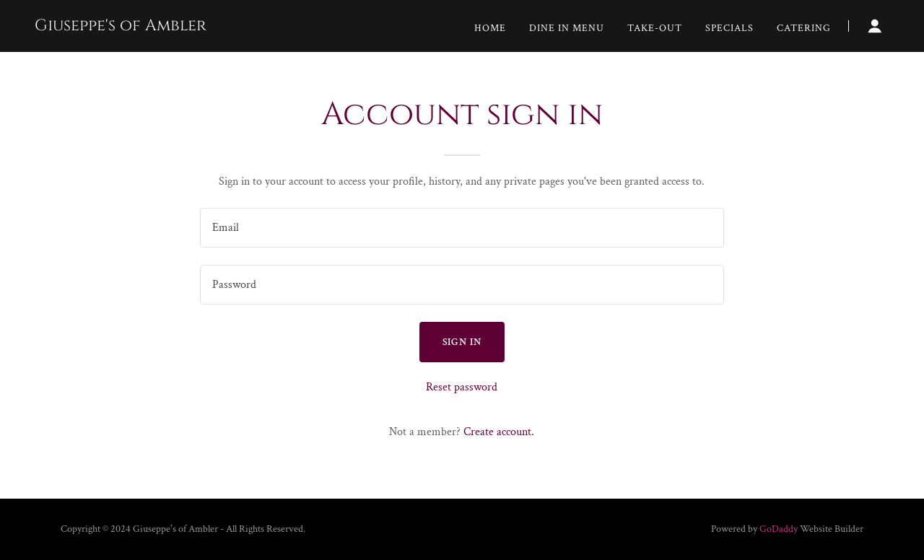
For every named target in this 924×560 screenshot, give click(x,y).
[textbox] (462, 228)
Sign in (462, 342)
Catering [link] (804, 28)
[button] (875, 26)
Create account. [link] (499, 432)
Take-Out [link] (655, 28)
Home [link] (490, 28)
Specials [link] (729, 28)
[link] (121, 27)
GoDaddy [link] (779, 529)
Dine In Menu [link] (567, 28)
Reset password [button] (462, 387)
